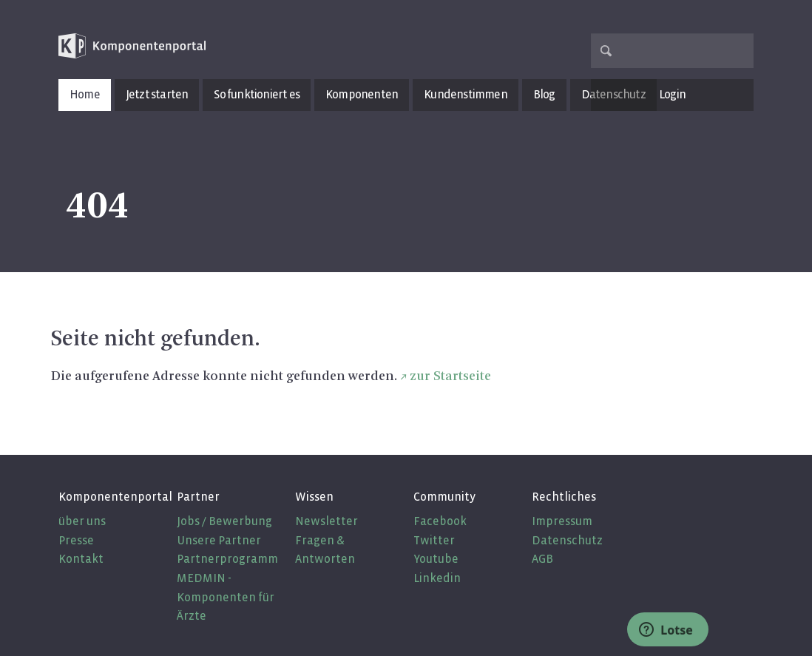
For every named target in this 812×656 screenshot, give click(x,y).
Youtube (436, 559)
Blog (544, 94)
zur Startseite (450, 376)
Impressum (562, 521)
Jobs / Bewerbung (224, 521)
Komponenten (362, 94)
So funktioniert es (257, 94)
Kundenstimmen (466, 94)
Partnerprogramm (227, 559)
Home (85, 94)
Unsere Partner (219, 540)
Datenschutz (567, 540)
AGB (542, 559)
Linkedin (437, 578)
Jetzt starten (157, 94)
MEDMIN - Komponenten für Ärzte (226, 597)
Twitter (434, 540)
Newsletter (327, 521)
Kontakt (81, 559)
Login (672, 94)
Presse (76, 540)
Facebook (440, 521)
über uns (82, 521)
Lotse (666, 630)
